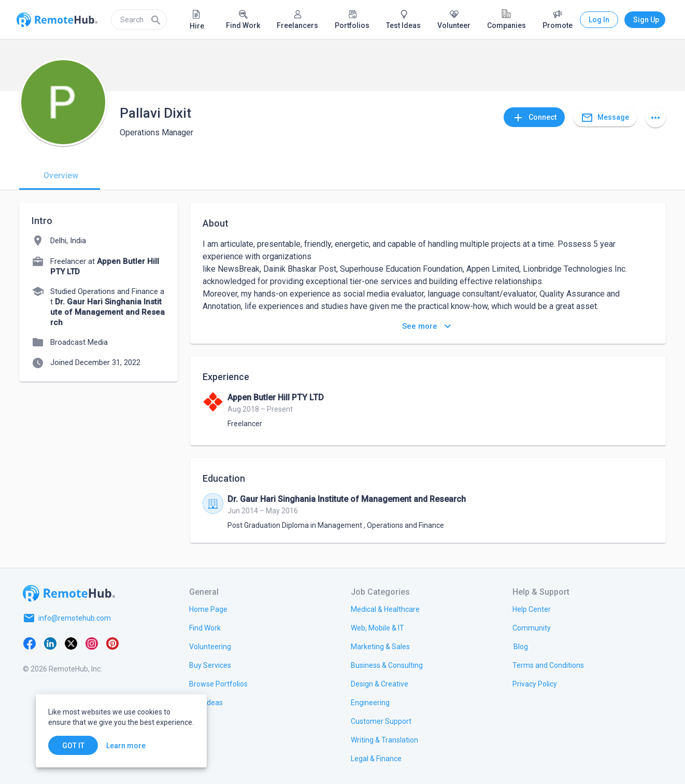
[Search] (156, 20)
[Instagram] (92, 643)
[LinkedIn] (50, 643)
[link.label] (532, 609)
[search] (139, 20)
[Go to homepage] (69, 593)
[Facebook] (30, 643)
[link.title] (208, 609)
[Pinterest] (112, 643)
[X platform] (71, 643)
